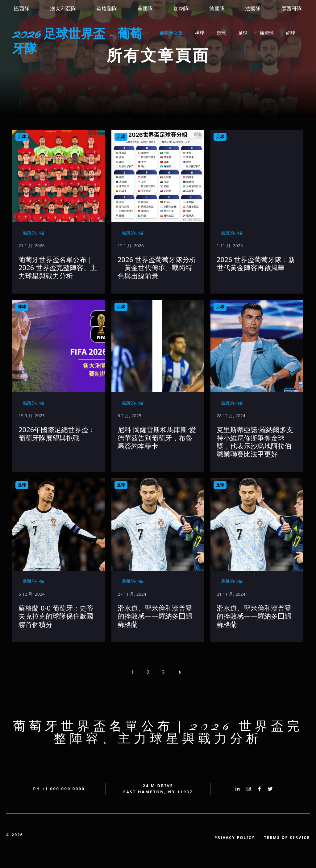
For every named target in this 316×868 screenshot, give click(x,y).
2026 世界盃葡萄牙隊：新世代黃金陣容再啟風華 (256, 263)
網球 (291, 33)
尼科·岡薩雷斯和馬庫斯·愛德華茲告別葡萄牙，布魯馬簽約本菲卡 (157, 438)
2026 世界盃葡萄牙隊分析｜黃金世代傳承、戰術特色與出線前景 (157, 267)
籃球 (221, 33)
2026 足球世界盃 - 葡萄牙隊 (77, 42)
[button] (162, 51)
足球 (243, 33)
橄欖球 (267, 33)
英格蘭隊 (107, 8)
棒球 (200, 33)
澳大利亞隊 (63, 8)
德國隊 (217, 8)
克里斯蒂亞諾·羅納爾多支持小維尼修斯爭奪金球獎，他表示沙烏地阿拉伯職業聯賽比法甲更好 (255, 442)
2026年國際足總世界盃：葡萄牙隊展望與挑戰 (57, 433)
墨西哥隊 (292, 8)
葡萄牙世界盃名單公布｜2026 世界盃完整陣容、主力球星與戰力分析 (58, 267)
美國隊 (145, 8)
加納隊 (181, 8)
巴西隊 (22, 8)
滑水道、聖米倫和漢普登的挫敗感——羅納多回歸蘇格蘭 (155, 616)
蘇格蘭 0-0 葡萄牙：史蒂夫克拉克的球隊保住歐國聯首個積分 (56, 616)
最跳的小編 (34, 233)
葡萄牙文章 (171, 33)
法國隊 (253, 8)
